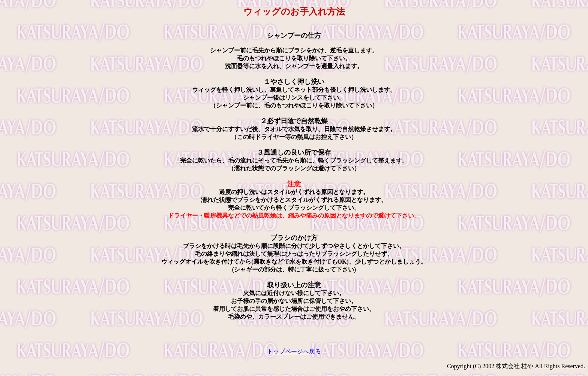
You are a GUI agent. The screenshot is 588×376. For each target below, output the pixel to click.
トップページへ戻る (294, 351)
